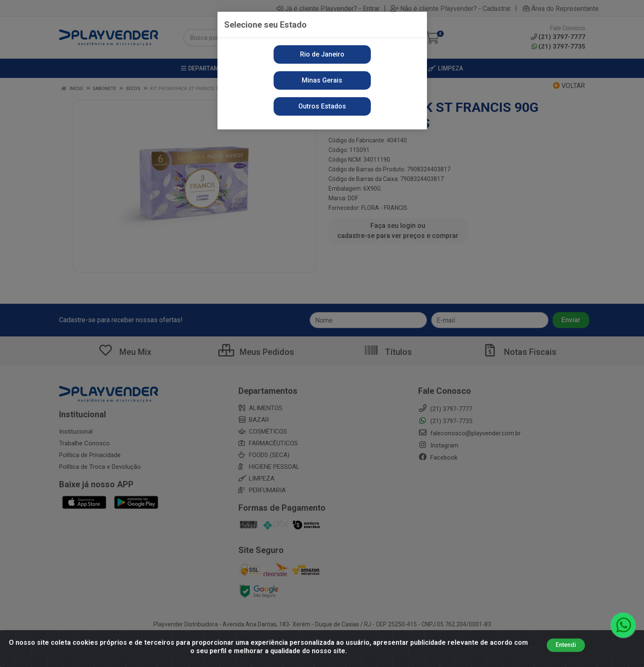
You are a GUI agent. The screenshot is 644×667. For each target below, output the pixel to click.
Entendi (566, 645)
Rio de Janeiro (322, 54)
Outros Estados (322, 106)
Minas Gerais (322, 80)
